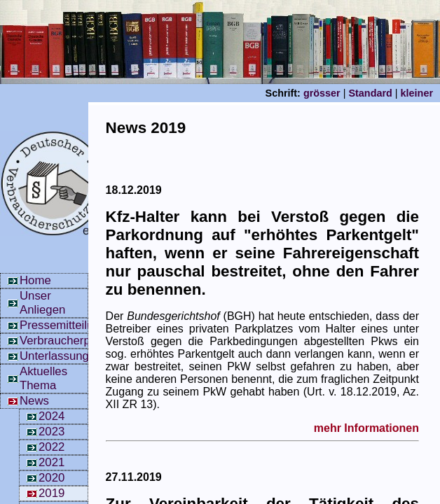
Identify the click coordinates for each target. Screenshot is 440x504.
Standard (370, 93)
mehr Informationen (366, 428)
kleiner (417, 93)
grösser (322, 93)
